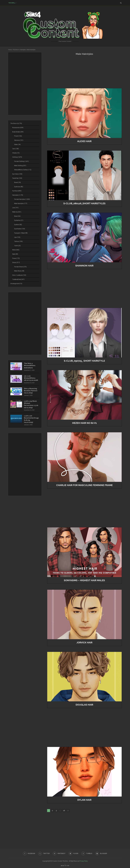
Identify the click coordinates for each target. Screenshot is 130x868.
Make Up (17, 212)
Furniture (17, 191)
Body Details (18, 132)
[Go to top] (65, 866)
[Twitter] (44, 853)
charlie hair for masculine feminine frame (84, 485)
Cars (16, 149)
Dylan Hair (84, 800)
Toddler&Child (18, 279)
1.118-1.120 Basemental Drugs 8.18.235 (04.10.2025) (31, 419)
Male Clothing (20, 166)
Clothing (17, 157)
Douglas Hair (84, 705)
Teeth (17, 246)
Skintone (19, 140)
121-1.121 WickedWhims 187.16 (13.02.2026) (31, 378)
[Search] (121, 3)
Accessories (18, 128)
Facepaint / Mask (21, 233)
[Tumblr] (87, 853)
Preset (18, 136)
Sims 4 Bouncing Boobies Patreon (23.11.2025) (31, 391)
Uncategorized (16, 284)
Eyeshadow (20, 229)
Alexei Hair (84, 141)
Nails (15, 254)
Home (10, 50)
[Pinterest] (59, 853)
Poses (16, 258)
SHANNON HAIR (84, 266)
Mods (16, 250)
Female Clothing (22, 161)
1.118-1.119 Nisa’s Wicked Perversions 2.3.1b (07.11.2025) (31, 404)
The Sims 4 (12, 3)
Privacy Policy (84, 861)
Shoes (16, 262)
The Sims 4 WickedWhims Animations (30, 366)
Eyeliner (18, 225)
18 (64, 811)
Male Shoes (19, 271)
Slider (17, 144)
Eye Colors (17, 174)
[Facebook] (29, 853)
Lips (17, 237)
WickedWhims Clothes (23, 170)
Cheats (16, 153)
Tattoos (18, 241)
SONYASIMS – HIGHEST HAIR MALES (84, 580)
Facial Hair (17, 178)
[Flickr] (73, 853)
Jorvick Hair (84, 643)
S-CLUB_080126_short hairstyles (84, 203)
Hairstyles (23, 50)
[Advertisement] (84, 72)
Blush (17, 216)
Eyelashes (19, 220)
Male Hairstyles (21, 203)
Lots (15, 208)
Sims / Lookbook (19, 275)
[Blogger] (101, 853)
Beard (17, 182)
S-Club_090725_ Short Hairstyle (84, 361)
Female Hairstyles (22, 199)
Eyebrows (19, 187)
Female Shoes (20, 267)
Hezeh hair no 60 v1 (84, 423)
